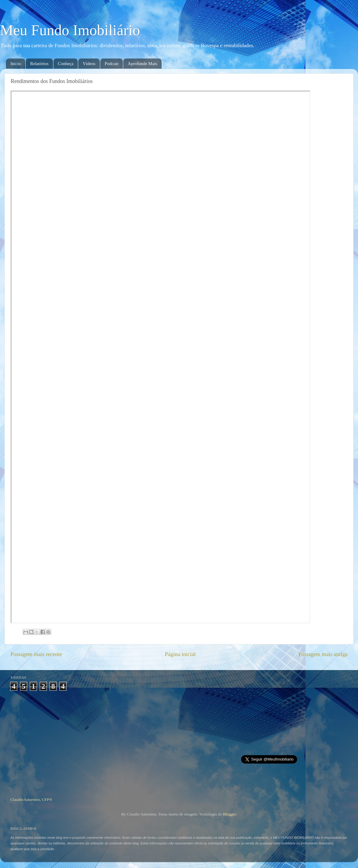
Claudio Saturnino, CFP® (31, 799)
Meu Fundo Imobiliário (70, 30)
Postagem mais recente (36, 654)
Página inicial (180, 654)
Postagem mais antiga (323, 654)
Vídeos (89, 64)
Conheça (66, 64)
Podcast (112, 64)
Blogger (229, 814)
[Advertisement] (179, 741)
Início (16, 64)
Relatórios (39, 64)
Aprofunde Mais (142, 64)
